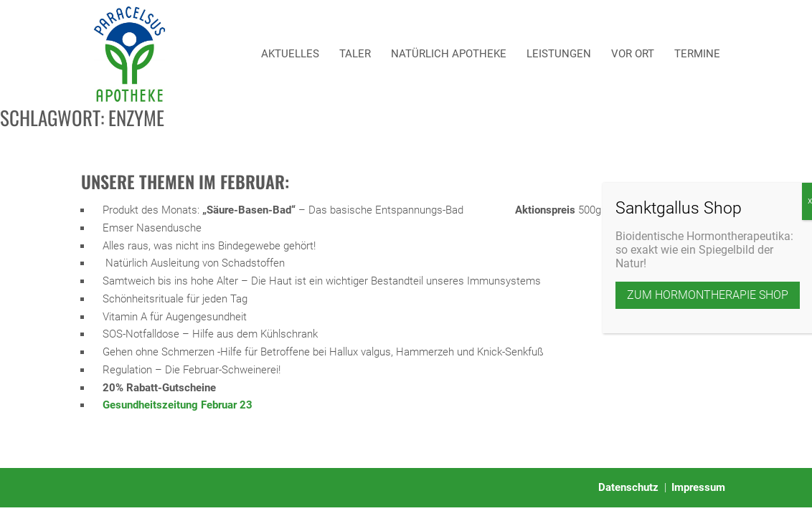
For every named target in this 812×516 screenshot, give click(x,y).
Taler (355, 54)
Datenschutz (628, 487)
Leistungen (559, 54)
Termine (697, 54)
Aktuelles (290, 54)
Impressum (698, 487)
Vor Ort (633, 54)
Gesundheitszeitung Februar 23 (178, 405)
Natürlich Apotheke (449, 54)
